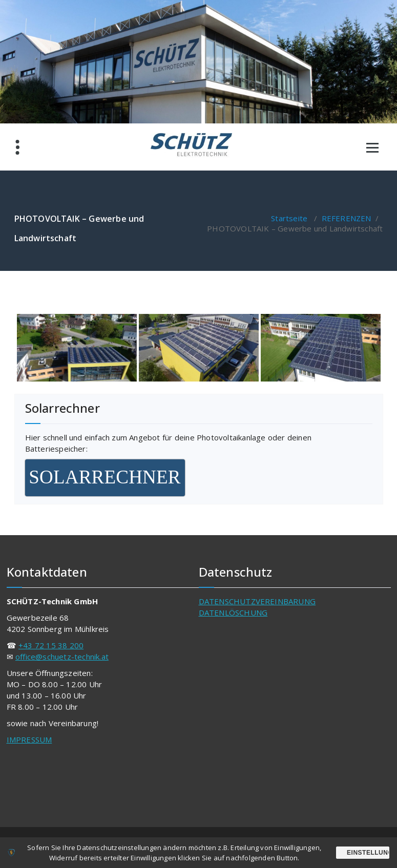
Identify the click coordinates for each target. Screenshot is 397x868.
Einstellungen (368, 853)
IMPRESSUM (29, 739)
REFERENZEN (347, 218)
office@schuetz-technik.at (62, 657)
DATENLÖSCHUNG (233, 612)
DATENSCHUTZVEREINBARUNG (257, 601)
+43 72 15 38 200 (51, 645)
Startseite (289, 218)
